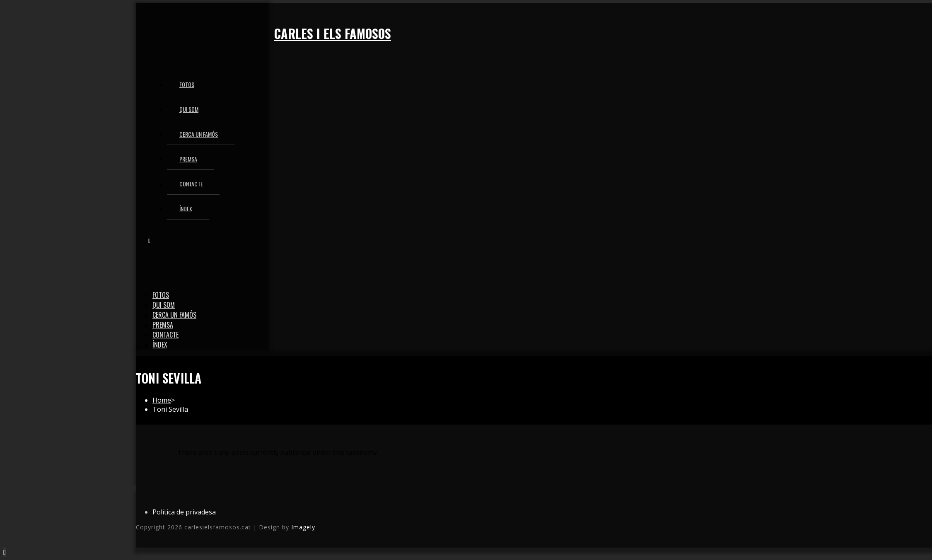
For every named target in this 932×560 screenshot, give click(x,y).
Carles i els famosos (333, 33)
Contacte (165, 335)
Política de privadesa (184, 512)
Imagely (303, 527)
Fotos (161, 295)
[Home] (162, 400)
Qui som (164, 305)
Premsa (163, 325)
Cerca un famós (174, 315)
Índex (160, 345)
